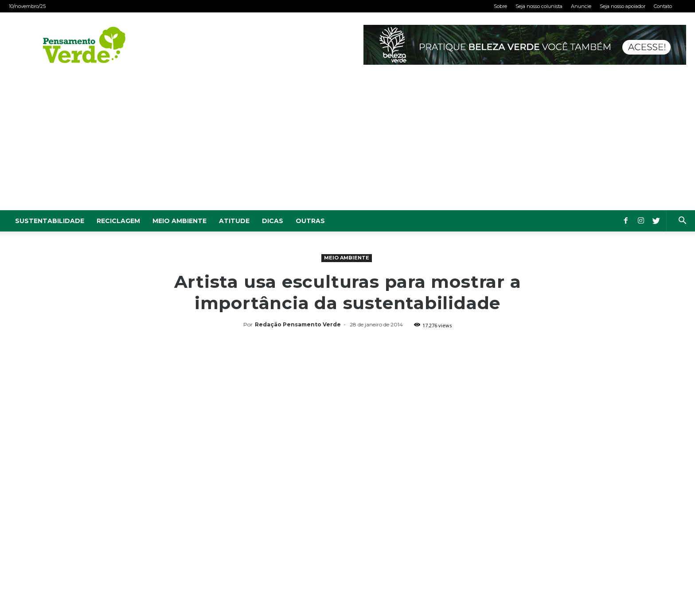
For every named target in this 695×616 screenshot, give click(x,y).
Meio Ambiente (180, 221)
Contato (663, 6)
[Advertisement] (347, 144)
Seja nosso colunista (539, 6)
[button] (682, 222)
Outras (310, 221)
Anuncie (581, 6)
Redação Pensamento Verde (298, 324)
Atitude (234, 221)
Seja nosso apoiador (623, 6)
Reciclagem (118, 221)
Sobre (500, 6)
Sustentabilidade (50, 221)
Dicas (273, 221)
